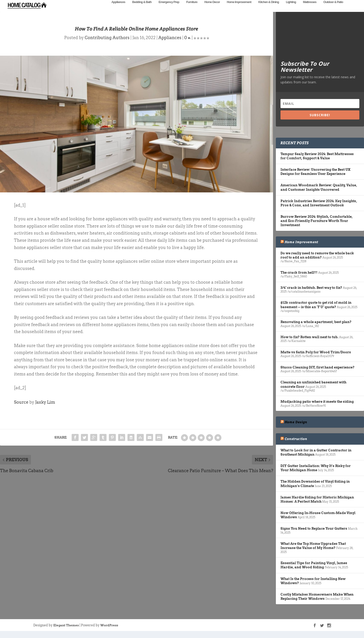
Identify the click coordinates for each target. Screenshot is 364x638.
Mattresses (310, 9)
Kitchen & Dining (269, 9)
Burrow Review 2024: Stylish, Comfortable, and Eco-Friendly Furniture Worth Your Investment (317, 228)
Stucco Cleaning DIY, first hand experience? (317, 374)
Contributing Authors (107, 45)
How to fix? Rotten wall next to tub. (309, 344)
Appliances (118, 9)
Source (21, 409)
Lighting (291, 9)
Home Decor (212, 9)
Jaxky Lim (45, 409)
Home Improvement (239, 9)
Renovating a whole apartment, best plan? (316, 329)
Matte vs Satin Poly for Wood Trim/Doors (316, 359)
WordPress (109, 632)
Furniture (192, 9)
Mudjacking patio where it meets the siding (317, 409)
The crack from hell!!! (299, 280)
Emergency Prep (169, 9)
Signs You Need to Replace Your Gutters (314, 536)
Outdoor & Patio (333, 9)
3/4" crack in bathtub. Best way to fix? (311, 295)
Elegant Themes (66, 632)
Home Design (296, 429)
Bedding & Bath (142, 9)
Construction (296, 446)
